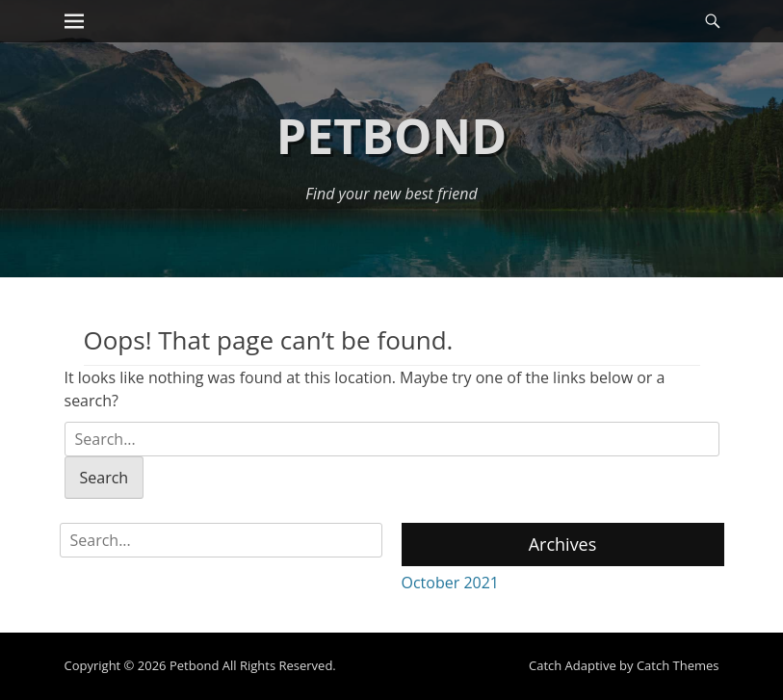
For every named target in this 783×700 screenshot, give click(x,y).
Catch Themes (678, 665)
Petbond (391, 136)
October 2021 (451, 583)
